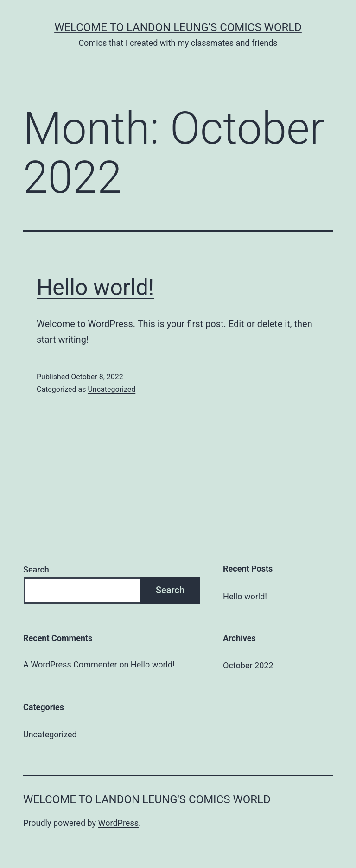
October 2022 (248, 665)
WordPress (118, 823)
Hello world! (95, 287)
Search (36, 569)
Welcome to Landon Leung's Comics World (178, 27)
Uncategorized (111, 389)
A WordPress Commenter (70, 664)
